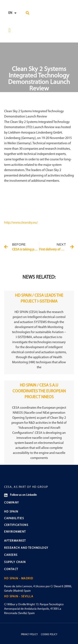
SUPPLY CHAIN (15, 562)
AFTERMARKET (15, 541)
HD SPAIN (11, 512)
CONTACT (11, 569)
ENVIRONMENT (15, 532)
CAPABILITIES (14, 518)
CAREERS (11, 555)
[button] (27, 13)
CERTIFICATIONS (16, 525)
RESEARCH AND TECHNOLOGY (26, 548)
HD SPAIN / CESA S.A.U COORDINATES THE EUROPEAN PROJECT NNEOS (39, 391)
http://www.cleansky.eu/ (21, 223)
